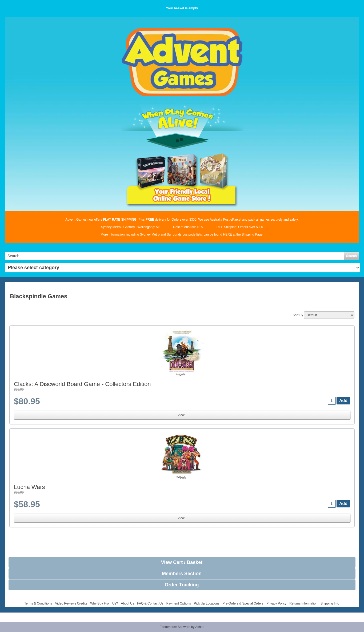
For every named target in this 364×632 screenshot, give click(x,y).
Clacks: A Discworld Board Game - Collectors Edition (82, 384)
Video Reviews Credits (71, 603)
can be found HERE (218, 234)
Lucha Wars (29, 487)
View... (182, 415)
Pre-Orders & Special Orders (243, 603)
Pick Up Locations (207, 603)
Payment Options (179, 603)
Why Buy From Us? (104, 603)
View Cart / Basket (182, 562)
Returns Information (303, 603)
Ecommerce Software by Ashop (182, 627)
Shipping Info (330, 603)
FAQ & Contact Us (150, 603)
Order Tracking (182, 585)
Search (351, 256)
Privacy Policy (276, 603)
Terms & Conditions (38, 603)
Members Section (182, 574)
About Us (128, 603)
